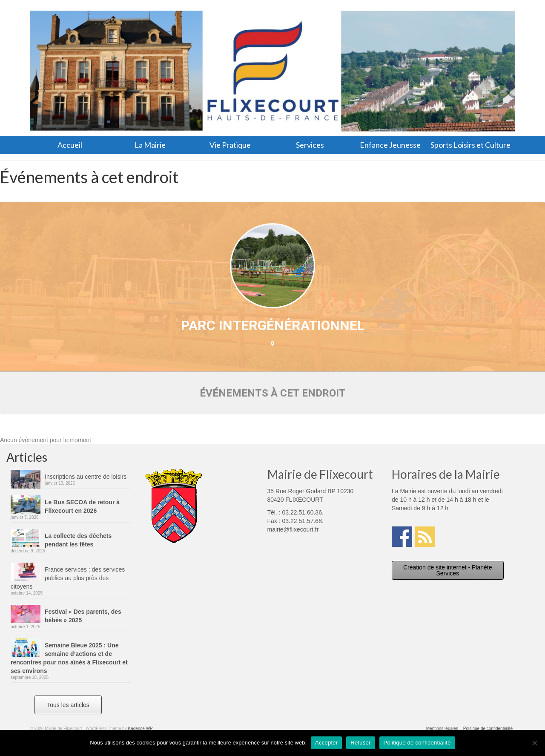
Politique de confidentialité (417, 743)
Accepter (326, 743)
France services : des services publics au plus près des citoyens (68, 578)
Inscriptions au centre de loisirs (86, 477)
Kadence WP (140, 729)
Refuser (360, 743)
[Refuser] (534, 743)
